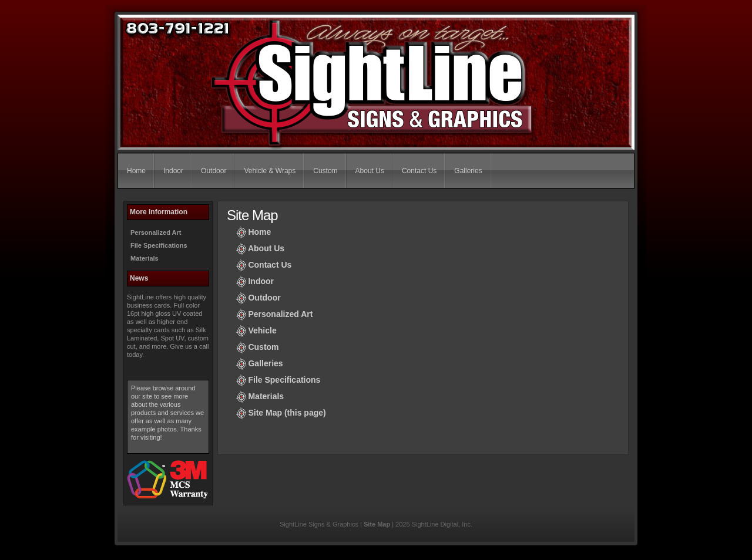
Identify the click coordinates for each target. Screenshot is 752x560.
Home (136, 171)
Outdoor (214, 171)
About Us (370, 171)
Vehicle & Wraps (270, 171)
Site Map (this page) (287, 413)
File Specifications (159, 245)
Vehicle (262, 330)
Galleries (468, 171)
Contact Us (419, 171)
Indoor (173, 171)
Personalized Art (156, 232)
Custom (325, 171)
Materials (145, 258)
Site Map (377, 524)
